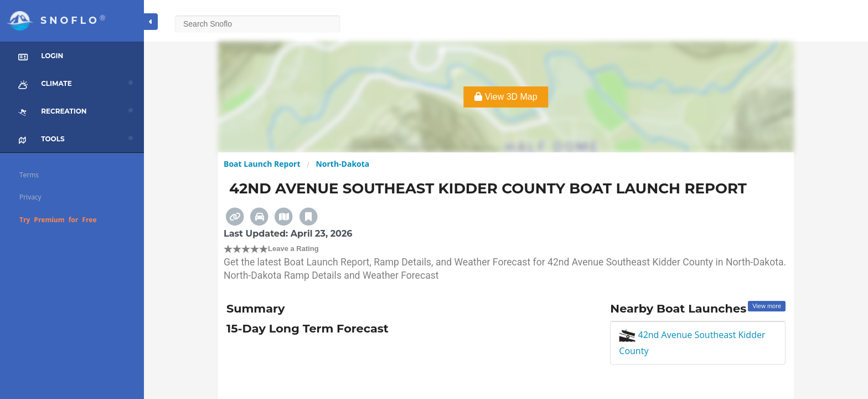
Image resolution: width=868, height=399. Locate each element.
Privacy (30, 197)
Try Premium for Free (58, 220)
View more (767, 306)
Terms (29, 175)
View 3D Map (506, 97)
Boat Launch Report (262, 164)
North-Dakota (342, 164)
